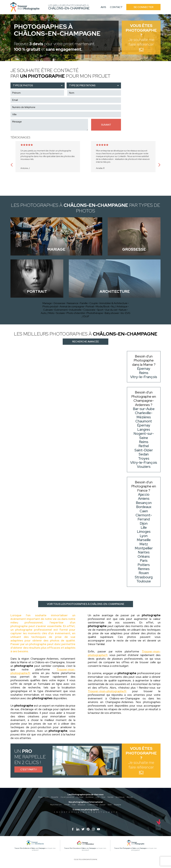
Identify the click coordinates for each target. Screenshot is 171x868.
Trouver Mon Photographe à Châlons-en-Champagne (131, 848)
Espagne (117, 805)
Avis (103, 7)
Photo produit (50, 306)
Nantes (110, 797)
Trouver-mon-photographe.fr (107, 691)
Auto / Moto (48, 313)
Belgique (82, 805)
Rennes (130, 797)
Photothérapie (95, 313)
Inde (74, 805)
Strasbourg (120, 797)
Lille (97, 797)
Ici (141, 49)
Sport (100, 310)
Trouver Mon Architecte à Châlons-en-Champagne (30, 848)
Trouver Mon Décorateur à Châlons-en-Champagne (80, 848)
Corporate (89, 310)
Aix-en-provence (67, 797)
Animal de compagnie (72, 306)
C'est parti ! (29, 769)
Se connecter (143, 7)
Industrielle (75, 310)
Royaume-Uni (56, 805)
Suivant (106, 125)
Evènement (61, 310)
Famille (84, 303)
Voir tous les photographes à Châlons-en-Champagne (86, 604)
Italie (110, 805)
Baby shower (112, 313)
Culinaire (48, 310)
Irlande (67, 805)
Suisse (103, 805)
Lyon (47, 797)
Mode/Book (103, 306)
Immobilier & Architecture (113, 303)
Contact (116, 7)
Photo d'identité (76, 313)
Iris (122, 313)
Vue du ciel (111, 310)
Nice (103, 797)
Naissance (73, 303)
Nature (123, 310)
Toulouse (80, 797)
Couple (94, 303)
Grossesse (59, 303)
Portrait (90, 306)
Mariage (47, 303)
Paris (40, 797)
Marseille (55, 797)
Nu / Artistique (119, 306)
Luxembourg (93, 805)
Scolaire (60, 313)
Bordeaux (89, 797)
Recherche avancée (86, 342)
